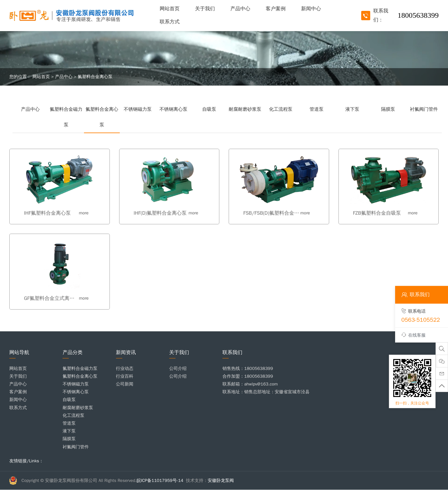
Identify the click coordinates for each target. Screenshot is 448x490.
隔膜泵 (388, 109)
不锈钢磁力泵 (138, 109)
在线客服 (413, 335)
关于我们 (205, 9)
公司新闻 (125, 384)
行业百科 (125, 376)
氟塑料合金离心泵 (95, 77)
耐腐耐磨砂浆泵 (245, 109)
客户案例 (276, 9)
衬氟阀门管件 (424, 109)
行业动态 (125, 369)
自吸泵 (209, 109)
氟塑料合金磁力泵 (66, 117)
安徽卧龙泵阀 (221, 481)
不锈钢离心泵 (174, 109)
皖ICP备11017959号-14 (160, 481)
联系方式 (170, 22)
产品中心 (240, 9)
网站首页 (170, 9)
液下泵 (352, 109)
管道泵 (317, 109)
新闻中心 (311, 9)
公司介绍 (178, 369)
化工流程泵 (281, 109)
